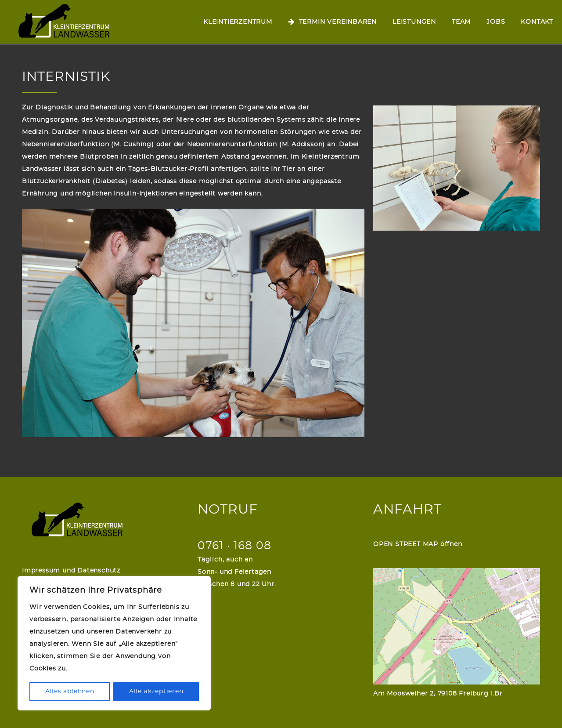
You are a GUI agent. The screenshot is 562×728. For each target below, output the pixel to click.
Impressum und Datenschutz (71, 571)
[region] (114, 643)
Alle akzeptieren (156, 692)
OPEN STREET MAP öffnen (418, 544)
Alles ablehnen (70, 692)
